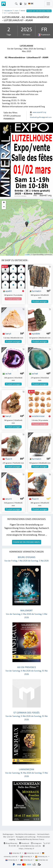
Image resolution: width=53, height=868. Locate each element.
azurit (7, 499)
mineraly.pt (27, 860)
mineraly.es (41, 856)
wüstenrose (37, 416)
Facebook (24, 843)
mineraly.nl (12, 860)
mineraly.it (26, 856)
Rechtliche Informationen (25, 834)
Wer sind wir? (9, 837)
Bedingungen (8, 834)
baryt (7, 333)
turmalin (35, 291)
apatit (7, 291)
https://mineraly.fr (26, 848)
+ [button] (4, 203)
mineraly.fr (16, 853)
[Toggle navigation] (48, 4)
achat (7, 373)
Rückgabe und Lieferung (26, 837)
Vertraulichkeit (43, 834)
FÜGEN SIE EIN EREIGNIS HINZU (27, 542)
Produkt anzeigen (13, 299)
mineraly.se (42, 860)
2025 (16, 11)
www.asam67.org (39, 112)
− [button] (4, 207)
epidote (35, 333)
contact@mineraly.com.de (30, 846)
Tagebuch (8, 11)
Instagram (36, 843)
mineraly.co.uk (32, 853)
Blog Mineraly (11, 843)
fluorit (7, 459)
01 (5, 13)
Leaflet (28, 255)
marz (23, 11)
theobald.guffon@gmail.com (41, 117)
